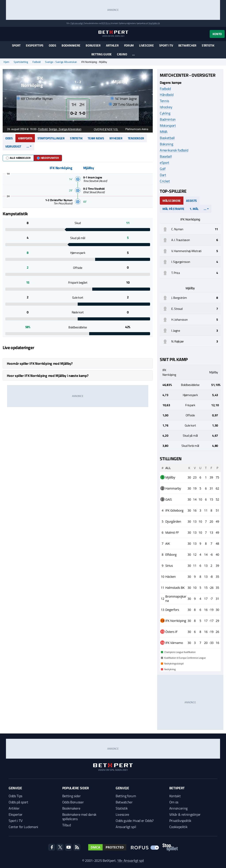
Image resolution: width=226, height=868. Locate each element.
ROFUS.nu (106, 23)
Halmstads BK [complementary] (175, 588)
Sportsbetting (21, 62)
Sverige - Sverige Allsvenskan (61, 62)
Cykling (165, 113)
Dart (163, 175)
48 (217, 543)
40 (217, 555)
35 (217, 577)
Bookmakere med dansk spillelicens (79, 817)
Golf (163, 169)
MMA (164, 132)
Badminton (168, 119)
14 (195, 499)
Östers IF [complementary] (171, 632)
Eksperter (16, 814)
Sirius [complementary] (169, 566)
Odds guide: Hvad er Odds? (135, 821)
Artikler (112, 45)
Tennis (164, 101)
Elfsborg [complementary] (171, 555)
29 (217, 621)
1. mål (194, 209)
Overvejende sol (104, 129)
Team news (96, 138)
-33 (211, 643)
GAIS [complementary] (169, 499)
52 (217, 499)
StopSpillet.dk (154, 23)
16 (195, 510)
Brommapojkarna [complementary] (176, 599)
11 (206, 510)
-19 (211, 610)
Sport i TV (166, 45)
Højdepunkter (48, 158)
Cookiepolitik (178, 827)
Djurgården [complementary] (173, 521)
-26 (211, 588)
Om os (174, 802)
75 (217, 477)
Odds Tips (15, 796)
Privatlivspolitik (180, 821)
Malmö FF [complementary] (172, 532)
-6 (211, 555)
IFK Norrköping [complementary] (176, 621)
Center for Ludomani (23, 827)
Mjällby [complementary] (170, 477)
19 (195, 488)
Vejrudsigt (13, 146)
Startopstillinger (51, 138)
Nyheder (116, 138)
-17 (211, 621)
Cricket (165, 181)
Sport (16, 45)
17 (206, 599)
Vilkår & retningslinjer (185, 814)
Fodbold (37, 62)
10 (200, 499)
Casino (122, 54)
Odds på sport (18, 802)
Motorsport (168, 125)
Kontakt (175, 796)
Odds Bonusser (73, 802)
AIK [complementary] (168, 543)
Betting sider (72, 796)
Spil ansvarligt (77, 23)
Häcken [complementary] (170, 577)
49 (217, 521)
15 (211, 499)
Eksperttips (35, 45)
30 (189, 477)
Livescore (146, 45)
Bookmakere (71, 45)
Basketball (167, 138)
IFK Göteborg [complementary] (174, 510)
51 (217, 510)
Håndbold (167, 95)
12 (195, 555)
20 (211, 521)
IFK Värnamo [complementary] (174, 643)
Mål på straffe (173, 209)
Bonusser (93, 45)
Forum (129, 45)
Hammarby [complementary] (173, 488)
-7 (211, 599)
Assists (191, 201)
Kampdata (25, 138)
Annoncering (178, 808)
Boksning (166, 144)
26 (217, 632)
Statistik (208, 45)
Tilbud (67, 825)
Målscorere (172, 201)
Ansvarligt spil (126, 827)
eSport (165, 163)
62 (217, 488)
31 (211, 488)
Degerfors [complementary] (172, 610)
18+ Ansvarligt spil (130, 861)
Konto (217, 34)
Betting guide (102, 54)
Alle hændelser (18, 158)
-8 (211, 577)
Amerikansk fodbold (174, 150)
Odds (53, 45)
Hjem (6, 62)
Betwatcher (187, 45)
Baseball (166, 156)
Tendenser (136, 138)
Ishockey (166, 107)
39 (211, 477)
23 (195, 477)
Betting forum (126, 796)
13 (195, 521)
